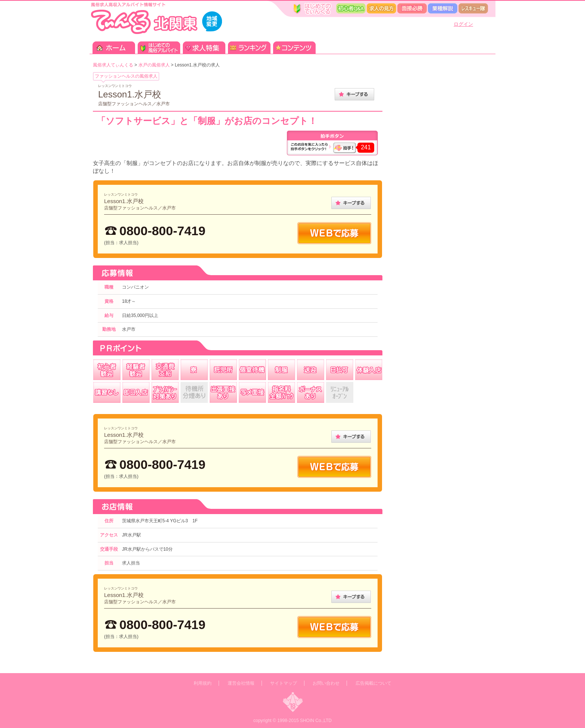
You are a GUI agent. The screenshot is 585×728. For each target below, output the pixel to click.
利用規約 (203, 683)
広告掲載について (373, 683)
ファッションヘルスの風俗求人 (126, 76)
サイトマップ (284, 683)
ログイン (463, 24)
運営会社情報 (241, 683)
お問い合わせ (326, 683)
